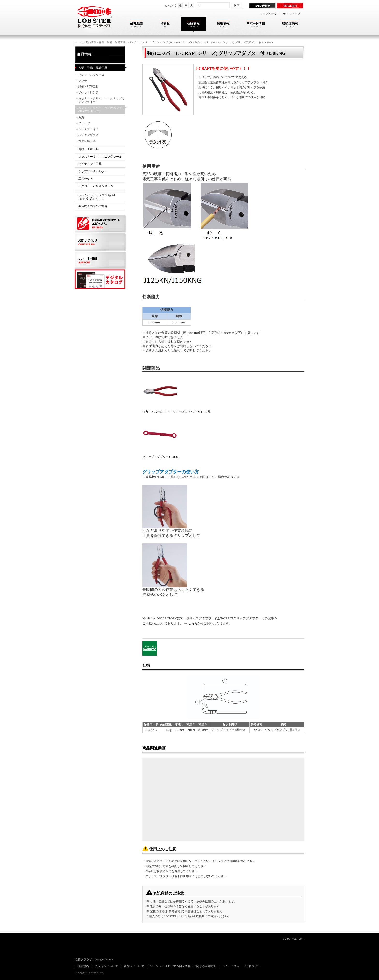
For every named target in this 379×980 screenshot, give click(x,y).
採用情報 (223, 25)
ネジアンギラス (88, 135)
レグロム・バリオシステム (96, 186)
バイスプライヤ (88, 129)
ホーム (79, 42)
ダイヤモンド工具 (90, 164)
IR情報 (165, 25)
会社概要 (137, 25)
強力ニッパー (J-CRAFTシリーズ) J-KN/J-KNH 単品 (176, 412)
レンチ (83, 81)
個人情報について (106, 966)
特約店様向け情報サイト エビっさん (101, 224)
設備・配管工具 (88, 87)
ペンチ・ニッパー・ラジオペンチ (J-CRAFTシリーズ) (160, 42)
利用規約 (83, 966)
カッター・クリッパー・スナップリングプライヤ (102, 100)
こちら (193, 623)
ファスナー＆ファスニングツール (100, 157)
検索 (237, 6)
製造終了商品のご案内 (93, 206)
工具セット (86, 179)
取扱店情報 (290, 25)
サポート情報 (256, 25)
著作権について (134, 966)
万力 (81, 117)
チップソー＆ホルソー (93, 171)
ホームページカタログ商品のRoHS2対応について (97, 197)
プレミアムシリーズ (91, 75)
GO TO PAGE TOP (293, 939)
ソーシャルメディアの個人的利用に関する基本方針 (183, 966)
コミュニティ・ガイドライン (241, 966)
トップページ (268, 14)
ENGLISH (290, 6)
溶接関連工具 (87, 141)
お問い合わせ (263, 6)
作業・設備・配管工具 (112, 42)
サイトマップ (292, 14)
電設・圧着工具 (88, 149)
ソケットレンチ (88, 92)
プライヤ (84, 123)
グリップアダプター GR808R (161, 457)
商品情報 (193, 25)
